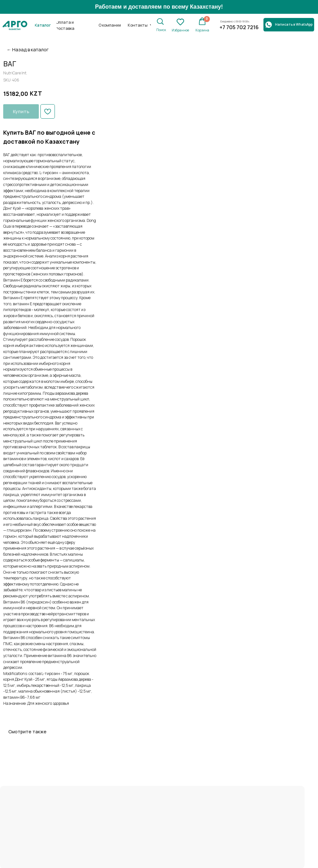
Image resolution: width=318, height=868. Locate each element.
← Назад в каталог (28, 50)
